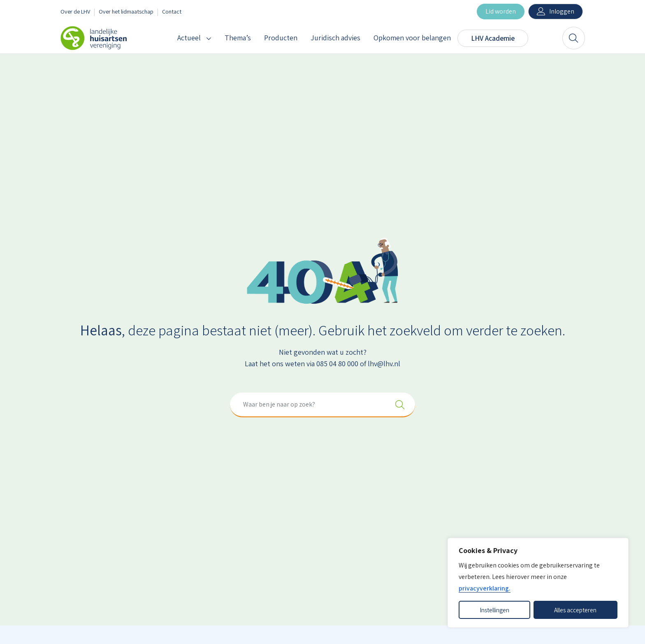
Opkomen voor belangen (412, 38)
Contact (172, 11)
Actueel (189, 38)
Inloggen (562, 11)
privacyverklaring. (485, 588)
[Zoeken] (574, 38)
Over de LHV (75, 11)
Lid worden (501, 11)
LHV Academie (493, 38)
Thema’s (238, 38)
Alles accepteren (575, 610)
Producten (281, 38)
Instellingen (494, 610)
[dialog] (538, 583)
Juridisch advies (335, 38)
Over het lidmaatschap (126, 11)
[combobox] (322, 405)
